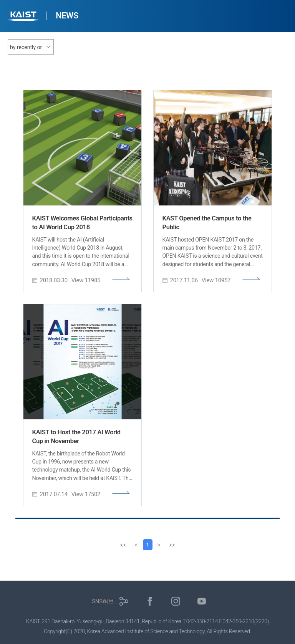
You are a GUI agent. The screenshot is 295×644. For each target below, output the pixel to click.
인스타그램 (176, 602)
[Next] (160, 545)
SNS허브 (103, 602)
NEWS (67, 16)
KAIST (24, 17)
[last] (173, 545)
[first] (122, 545)
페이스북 (150, 602)
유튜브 (202, 602)
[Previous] (135, 545)
